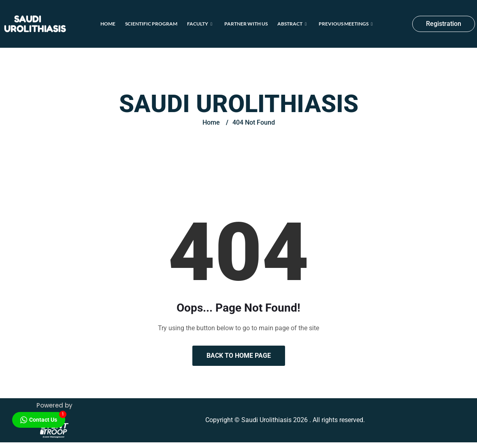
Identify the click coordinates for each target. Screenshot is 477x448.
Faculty (200, 24)
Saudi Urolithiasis (35, 24)
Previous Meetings (346, 24)
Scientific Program (151, 24)
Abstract (292, 24)
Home (108, 24)
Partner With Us (246, 24)
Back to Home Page (239, 356)
